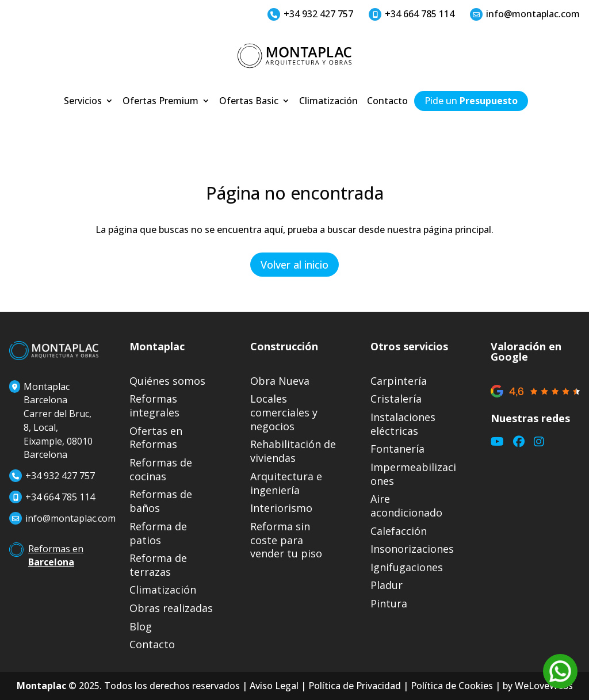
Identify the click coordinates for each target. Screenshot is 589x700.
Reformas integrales (154, 406)
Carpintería (399, 381)
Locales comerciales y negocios (284, 413)
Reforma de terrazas (158, 565)
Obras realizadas (171, 608)
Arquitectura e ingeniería (286, 483)
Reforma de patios (158, 533)
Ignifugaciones (407, 567)
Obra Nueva (280, 381)
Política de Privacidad (355, 686)
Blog (141, 627)
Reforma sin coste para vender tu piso (286, 540)
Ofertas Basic (249, 102)
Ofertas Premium (160, 102)
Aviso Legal (274, 686)
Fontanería (397, 449)
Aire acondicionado (406, 506)
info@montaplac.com (525, 14)
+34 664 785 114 (412, 14)
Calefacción (399, 531)
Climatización (328, 102)
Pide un (471, 102)
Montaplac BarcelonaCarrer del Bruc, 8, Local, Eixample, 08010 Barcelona (51, 421)
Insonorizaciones (412, 549)
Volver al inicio (294, 265)
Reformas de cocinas (161, 470)
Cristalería (396, 399)
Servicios (83, 102)
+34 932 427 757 (310, 14)
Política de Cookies (452, 686)
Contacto (387, 102)
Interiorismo (281, 508)
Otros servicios (409, 346)
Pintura (389, 604)
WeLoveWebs (544, 686)
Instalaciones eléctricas (403, 424)
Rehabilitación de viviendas (293, 451)
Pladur (387, 585)
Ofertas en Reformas (156, 438)
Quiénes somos (167, 381)
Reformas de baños (161, 501)
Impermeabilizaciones (413, 474)
